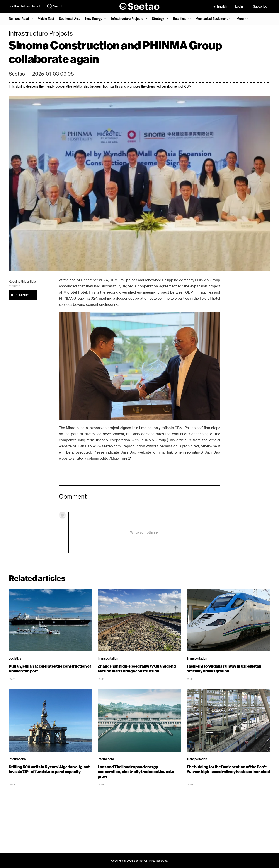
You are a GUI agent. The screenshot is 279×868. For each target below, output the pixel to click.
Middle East (46, 19)
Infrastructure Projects (127, 19)
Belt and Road (19, 19)
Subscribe (260, 6)
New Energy (94, 19)
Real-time (180, 19)
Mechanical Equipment (212, 19)
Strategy (158, 19)
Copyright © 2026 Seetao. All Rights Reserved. (140, 861)
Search (55, 6)
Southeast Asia (70, 19)
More (240, 19)
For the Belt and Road (24, 6)
